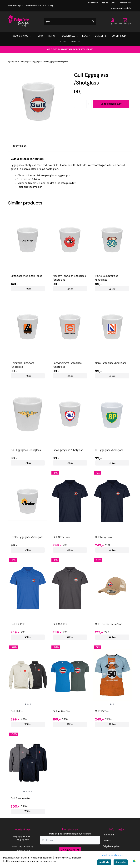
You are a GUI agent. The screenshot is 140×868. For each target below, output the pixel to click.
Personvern (93, 3)
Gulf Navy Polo (61, 537)
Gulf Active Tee (62, 711)
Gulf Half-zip (18, 711)
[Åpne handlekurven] (125, 22)
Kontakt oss (125, 3)
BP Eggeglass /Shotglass (109, 450)
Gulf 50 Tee (102, 711)
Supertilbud (119, 36)
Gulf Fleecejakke (20, 798)
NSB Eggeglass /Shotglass (26, 450)
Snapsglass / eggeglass (32, 62)
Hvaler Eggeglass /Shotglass (27, 537)
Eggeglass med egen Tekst (26, 276)
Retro (17, 62)
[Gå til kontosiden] (113, 22)
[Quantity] (83, 104)
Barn (63, 42)
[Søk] (70, 22)
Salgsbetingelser (111, 846)
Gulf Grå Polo (60, 624)
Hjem (11, 62)
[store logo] (19, 22)
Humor (40, 36)
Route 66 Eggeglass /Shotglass (107, 278)
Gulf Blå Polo (18, 624)
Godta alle (121, 862)
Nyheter (75, 42)
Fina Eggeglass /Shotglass (68, 450)
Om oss (114, 3)
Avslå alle (104, 862)
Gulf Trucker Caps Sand (109, 624)
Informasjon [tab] (20, 146)
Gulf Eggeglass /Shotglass (56, 62)
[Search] (93, 22)
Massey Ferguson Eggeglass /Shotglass (69, 278)
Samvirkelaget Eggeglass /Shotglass (67, 365)
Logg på (104, 3)
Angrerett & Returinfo (121, 8)
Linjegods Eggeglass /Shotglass (22, 365)
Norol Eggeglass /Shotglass (111, 363)
